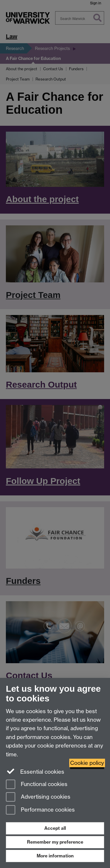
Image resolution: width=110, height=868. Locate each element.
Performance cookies (40, 810)
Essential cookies (35, 771)
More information (55, 856)
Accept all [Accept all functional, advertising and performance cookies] (55, 828)
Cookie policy (87, 763)
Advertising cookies (38, 797)
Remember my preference (55, 842)
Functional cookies (37, 785)
